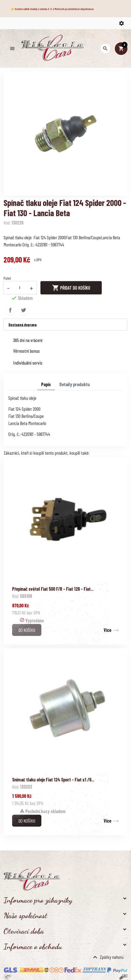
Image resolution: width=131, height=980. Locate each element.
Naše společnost (25, 916)
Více (107, 630)
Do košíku (27, 630)
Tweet (24, 310)
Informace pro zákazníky (38, 900)
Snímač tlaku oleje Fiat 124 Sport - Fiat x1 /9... (53, 780)
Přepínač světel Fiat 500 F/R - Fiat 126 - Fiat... (53, 589)
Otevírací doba (24, 931)
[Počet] (20, 288)
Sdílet (10, 310)
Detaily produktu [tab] (75, 384)
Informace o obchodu (33, 946)
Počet (7, 278)
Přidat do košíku (71, 288)
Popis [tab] (46, 384)
